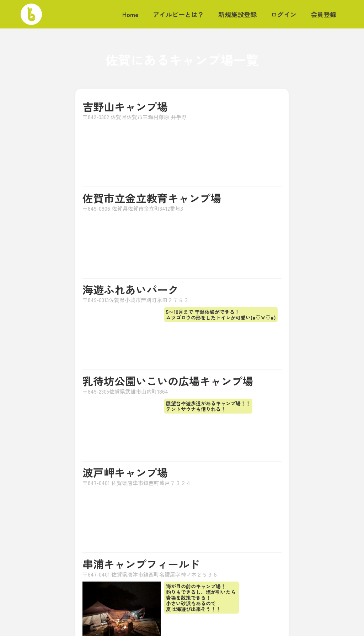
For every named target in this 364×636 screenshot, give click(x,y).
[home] (31, 14)
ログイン (284, 14)
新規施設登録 (237, 14)
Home (130, 14)
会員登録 (323, 14)
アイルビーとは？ (178, 14)
